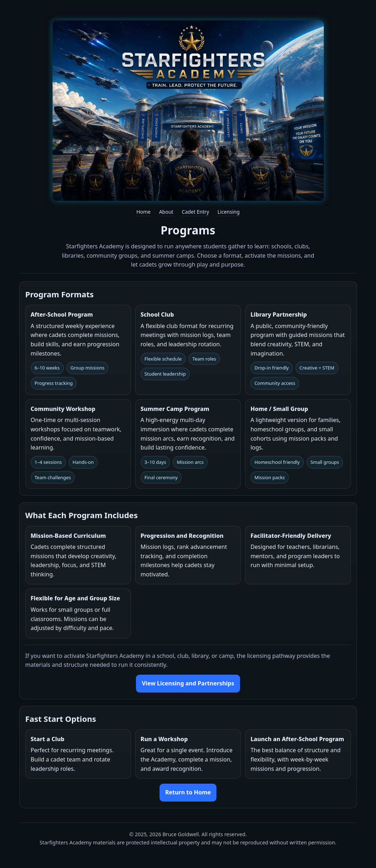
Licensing (229, 212)
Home (143, 212)
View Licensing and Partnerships (188, 683)
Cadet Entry (195, 212)
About (166, 212)
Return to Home (188, 792)
